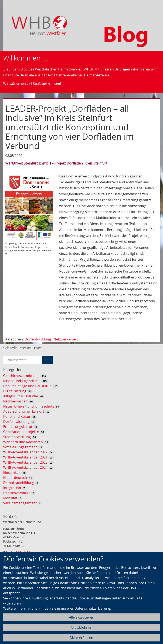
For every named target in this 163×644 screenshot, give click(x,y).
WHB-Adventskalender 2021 (25, 457)
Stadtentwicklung (17, 437)
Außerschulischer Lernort (24, 411)
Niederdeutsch (15, 478)
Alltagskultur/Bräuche (21, 396)
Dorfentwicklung (38, 339)
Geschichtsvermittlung (21, 376)
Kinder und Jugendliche (22, 381)
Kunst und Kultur (17, 416)
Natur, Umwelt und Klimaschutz (29, 406)
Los (48, 360)
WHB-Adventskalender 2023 (25, 462)
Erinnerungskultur (18, 427)
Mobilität (10, 498)
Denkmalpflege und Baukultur (27, 386)
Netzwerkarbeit (66, 339)
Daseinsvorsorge (17, 493)
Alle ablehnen (81, 627)
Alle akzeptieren (82, 617)
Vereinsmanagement (20, 503)
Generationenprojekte (21, 432)
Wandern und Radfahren (23, 442)
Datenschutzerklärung (92, 608)
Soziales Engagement (20, 447)
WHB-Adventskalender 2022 (25, 452)
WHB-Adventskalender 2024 (25, 467)
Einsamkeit (12, 472)
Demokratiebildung (19, 483)
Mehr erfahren (81, 638)
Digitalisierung (15, 391)
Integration (12, 488)
